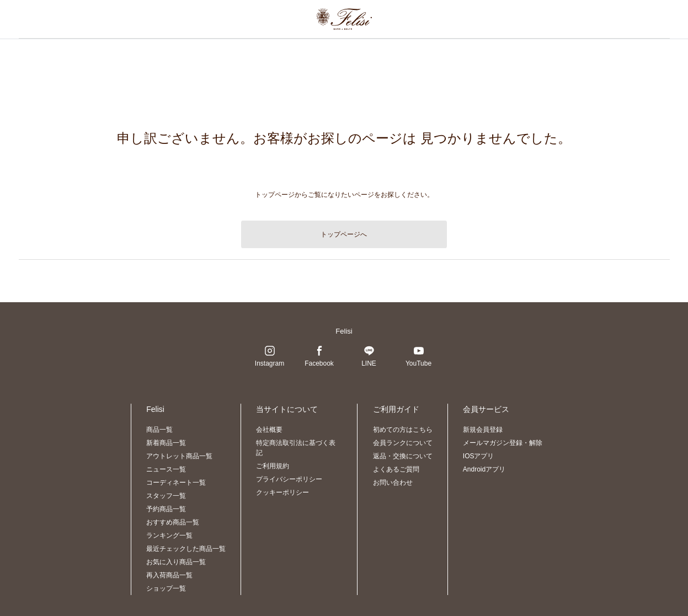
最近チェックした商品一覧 (186, 549)
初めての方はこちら (403, 430)
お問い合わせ (393, 483)
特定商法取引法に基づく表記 (296, 448)
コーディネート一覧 (176, 483)
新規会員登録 (483, 430)
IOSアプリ (479, 456)
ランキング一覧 (169, 535)
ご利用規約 (273, 466)
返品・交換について (403, 456)
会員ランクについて (403, 443)
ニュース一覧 (166, 469)
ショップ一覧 (166, 588)
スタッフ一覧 (166, 496)
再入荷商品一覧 (169, 575)
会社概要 (269, 430)
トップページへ (344, 234)
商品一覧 (159, 430)
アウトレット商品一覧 (179, 456)
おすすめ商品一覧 (173, 522)
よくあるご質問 (396, 469)
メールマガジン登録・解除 (503, 443)
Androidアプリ (484, 469)
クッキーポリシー (282, 492)
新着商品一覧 (166, 443)
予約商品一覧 (166, 509)
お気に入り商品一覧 (176, 562)
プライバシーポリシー (289, 479)
